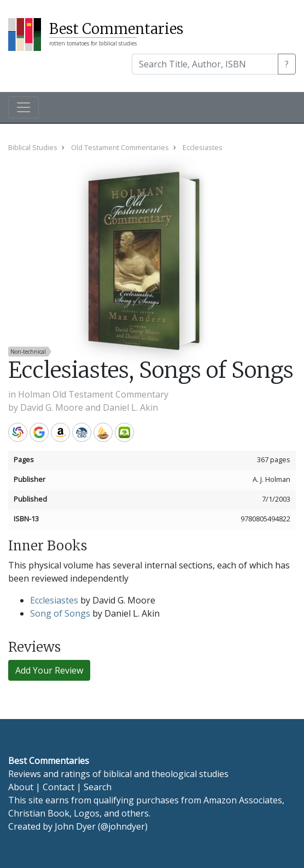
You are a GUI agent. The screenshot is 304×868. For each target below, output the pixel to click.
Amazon (60, 432)
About (21, 787)
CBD (82, 432)
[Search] (205, 64)
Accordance (103, 432)
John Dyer (75, 826)
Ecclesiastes (54, 600)
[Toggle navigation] (24, 107)
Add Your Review (49, 670)
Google (39, 432)
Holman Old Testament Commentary (93, 394)
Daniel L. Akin (130, 407)
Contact (59, 787)
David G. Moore (52, 407)
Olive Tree (124, 432)
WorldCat (18, 432)
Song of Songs (60, 613)
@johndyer (123, 826)
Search (98, 787)
